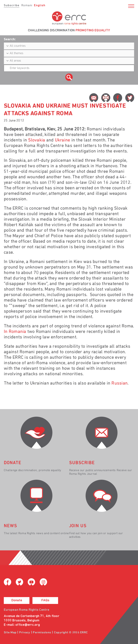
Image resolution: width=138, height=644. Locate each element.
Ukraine (63, 140)
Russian (119, 383)
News (10, 526)
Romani (27, 6)
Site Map (10, 633)
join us (78, 526)
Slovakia (37, 140)
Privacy (25, 633)
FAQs (45, 600)
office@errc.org (28, 625)
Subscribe (12, 6)
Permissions (42, 633)
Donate (17, 600)
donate (13, 463)
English (40, 6)
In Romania (15, 332)
